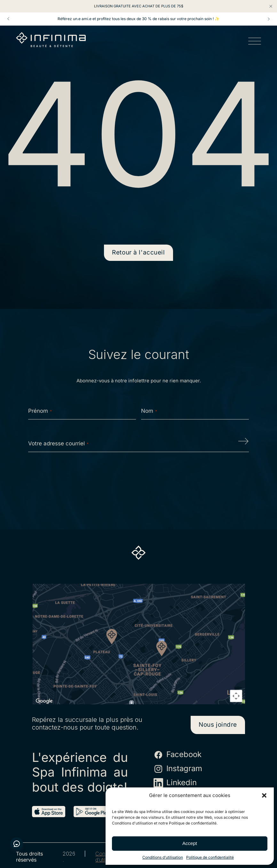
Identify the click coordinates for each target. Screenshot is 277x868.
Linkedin (175, 783)
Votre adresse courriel (58, 443)
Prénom (40, 411)
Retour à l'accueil (138, 252)
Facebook (178, 755)
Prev (8, 19)
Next (269, 19)
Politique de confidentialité (210, 857)
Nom (149, 411)
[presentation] (138, 477)
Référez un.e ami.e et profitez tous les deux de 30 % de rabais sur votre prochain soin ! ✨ (138, 19)
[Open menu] (255, 42)
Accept (190, 843)
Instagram (178, 769)
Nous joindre (218, 725)
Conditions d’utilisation (163, 857)
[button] (264, 795)
